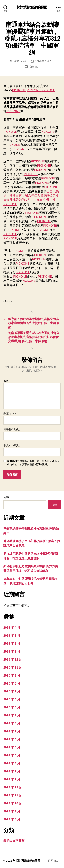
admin (24, 61)
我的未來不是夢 (14, 841)
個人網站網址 (11, 445)
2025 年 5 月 (12, 707)
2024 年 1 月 (12, 779)
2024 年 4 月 (12, 755)
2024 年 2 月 (12, 771)
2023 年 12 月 (13, 787)
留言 (7, 381)
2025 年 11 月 (13, 667)
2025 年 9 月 (12, 675)
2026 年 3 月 (12, 636)
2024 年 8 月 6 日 (45, 61)
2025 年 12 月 (13, 660)
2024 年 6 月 (12, 739)
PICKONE (19, 90)
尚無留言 (34, 67)
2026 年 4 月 (12, 628)
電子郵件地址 (12, 429)
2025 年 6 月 (12, 699)
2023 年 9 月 (12, 811)
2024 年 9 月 (12, 715)
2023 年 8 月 (12, 819)
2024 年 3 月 (12, 763)
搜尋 (6, 498)
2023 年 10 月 (13, 803)
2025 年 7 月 (12, 691)
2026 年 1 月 (12, 652)
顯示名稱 (10, 414)
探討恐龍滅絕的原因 (32, 7)
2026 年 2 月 (12, 644)
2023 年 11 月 (13, 795)
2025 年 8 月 (12, 683)
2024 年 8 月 (12, 723)
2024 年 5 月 (12, 747)
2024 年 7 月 (12, 731)
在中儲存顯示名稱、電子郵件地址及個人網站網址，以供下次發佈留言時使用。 (33, 463)
